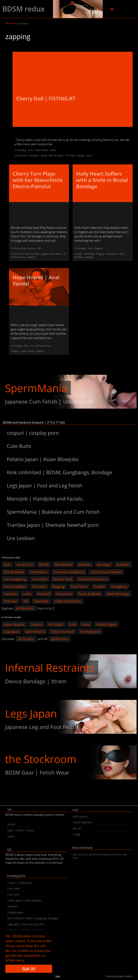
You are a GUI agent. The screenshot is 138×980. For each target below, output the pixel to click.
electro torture (32, 254)
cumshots (40, 579)
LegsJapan (12, 632)
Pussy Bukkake (89, 594)
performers (60, 639)
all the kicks (25, 608)
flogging (100, 254)
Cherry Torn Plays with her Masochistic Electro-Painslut (38, 180)
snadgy (77, 834)
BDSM (44, 565)
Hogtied (98, 248)
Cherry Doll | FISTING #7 (46, 98)
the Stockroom (41, 759)
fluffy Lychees (80, 816)
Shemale (11, 601)
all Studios (26, 639)
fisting (44, 155)
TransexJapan (90, 632)
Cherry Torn (17, 254)
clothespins (34, 155)
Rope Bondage (56, 155)
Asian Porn (25, 565)
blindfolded (64, 565)
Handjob (10, 594)
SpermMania (36, 388)
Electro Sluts (20, 248)
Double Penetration (93, 579)
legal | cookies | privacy (21, 830)
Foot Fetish (79, 586)
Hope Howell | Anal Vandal (36, 280)
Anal (7, 565)
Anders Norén (125, 976)
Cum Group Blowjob (106, 572)
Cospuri (37, 624)
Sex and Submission (41, 346)
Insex (86, 624)
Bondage (22, 150)
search (11, 836)
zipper (89, 155)
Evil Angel (56, 624)
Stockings (41, 601)
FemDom (39, 586)
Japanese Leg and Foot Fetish (41, 727)
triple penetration (68, 601)
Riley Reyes (56, 254)
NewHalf (44, 594)
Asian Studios (14, 624)
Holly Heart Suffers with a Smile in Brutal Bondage (102, 180)
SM (39, 248)
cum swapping (15, 579)
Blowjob (85, 565)
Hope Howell (27, 351)
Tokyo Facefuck (62, 632)
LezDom (32, 248)
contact (12, 824)
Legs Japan (31, 713)
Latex (27, 594)
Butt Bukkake (14, 572)
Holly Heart (112, 254)
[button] (100, 9)
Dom (30, 150)
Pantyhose (64, 594)
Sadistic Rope (41, 150)
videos (53, 150)
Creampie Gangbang (69, 572)
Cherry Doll (20, 155)
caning (78, 254)
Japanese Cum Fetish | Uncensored (49, 401)
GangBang (119, 586)
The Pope (70, 155)
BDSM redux (24, 9)
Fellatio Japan (106, 624)
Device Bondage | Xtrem (36, 681)
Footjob (99, 586)
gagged (45, 254)
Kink (73, 624)
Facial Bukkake (15, 586)
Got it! (29, 969)
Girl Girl (77, 828)
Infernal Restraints (50, 668)
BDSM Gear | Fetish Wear (37, 772)
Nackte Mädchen (82, 822)
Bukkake (123, 565)
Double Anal (63, 579)
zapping (80, 155)
